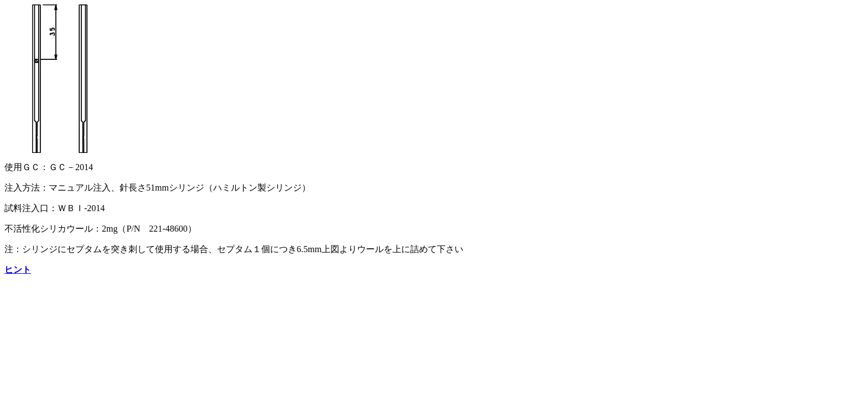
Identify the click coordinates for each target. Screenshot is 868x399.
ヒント (18, 270)
